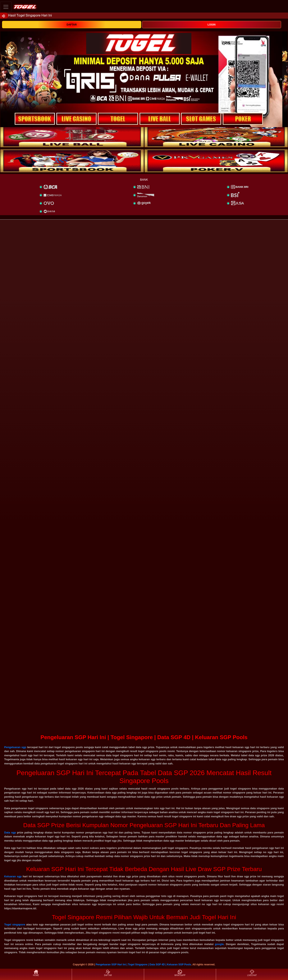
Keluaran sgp (13, 876)
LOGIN (211, 25)
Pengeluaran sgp (15, 747)
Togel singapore (15, 924)
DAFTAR (72, 25)
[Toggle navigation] (6, 7)
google (219, 944)
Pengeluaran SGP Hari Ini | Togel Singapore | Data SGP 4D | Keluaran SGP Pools (143, 965)
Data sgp (10, 832)
